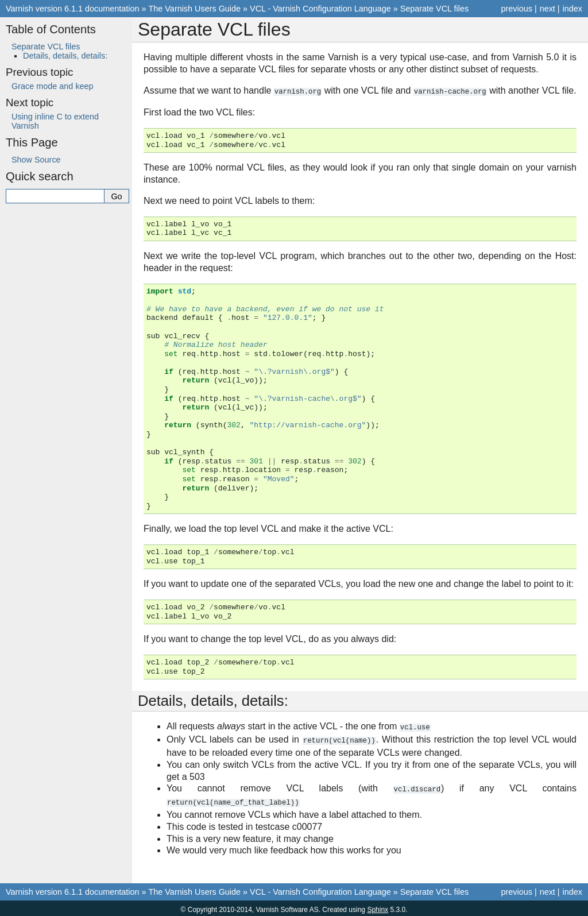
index (572, 9)
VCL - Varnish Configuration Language (320, 9)
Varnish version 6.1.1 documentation (73, 9)
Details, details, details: (65, 56)
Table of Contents (51, 29)
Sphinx (378, 907)
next (548, 9)
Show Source (36, 160)
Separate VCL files (434, 9)
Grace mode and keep (52, 86)
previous (516, 9)
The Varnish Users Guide (195, 9)
